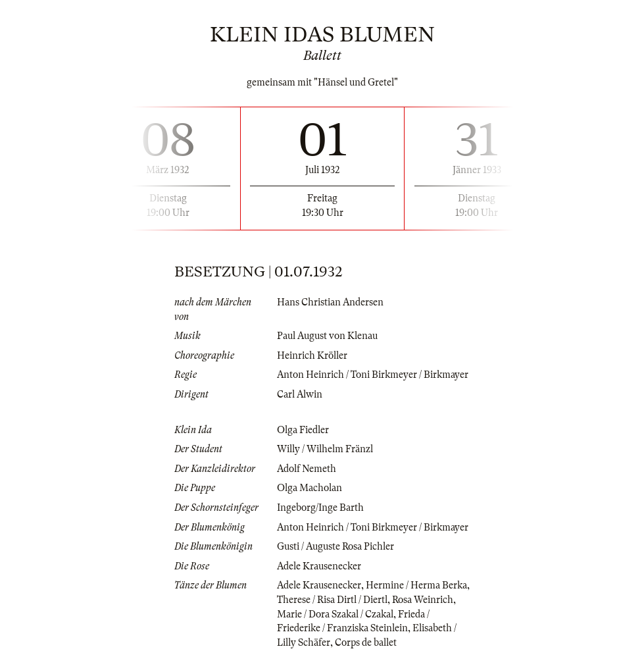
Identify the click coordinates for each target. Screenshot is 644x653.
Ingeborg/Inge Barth (320, 508)
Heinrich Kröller (312, 355)
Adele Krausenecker (319, 566)
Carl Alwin (300, 394)
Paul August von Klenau (327, 336)
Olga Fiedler (303, 430)
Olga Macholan (310, 488)
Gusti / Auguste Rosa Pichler (335, 546)
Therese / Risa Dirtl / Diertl (332, 600)
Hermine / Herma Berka (416, 585)
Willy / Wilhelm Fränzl (325, 449)
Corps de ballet (366, 642)
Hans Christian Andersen (330, 302)
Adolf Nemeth (307, 469)
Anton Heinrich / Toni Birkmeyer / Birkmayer (373, 375)
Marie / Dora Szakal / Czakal (335, 614)
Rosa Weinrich (423, 600)
